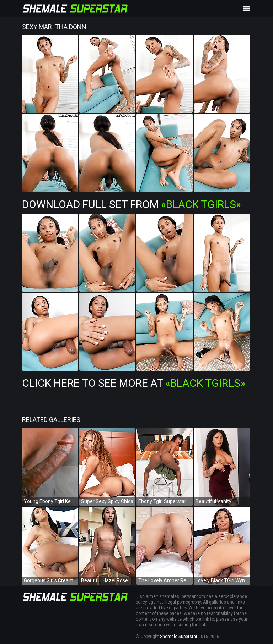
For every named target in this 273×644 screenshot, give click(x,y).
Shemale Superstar (179, 637)
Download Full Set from (132, 204)
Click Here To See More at (134, 383)
